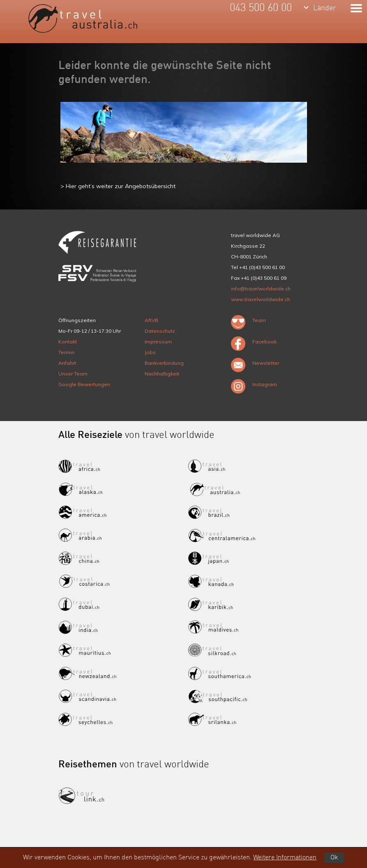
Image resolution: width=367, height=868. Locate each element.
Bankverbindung (164, 363)
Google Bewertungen (84, 384)
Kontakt (68, 342)
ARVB (151, 320)
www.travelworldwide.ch (261, 299)
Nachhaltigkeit (162, 374)
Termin (66, 352)
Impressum (158, 342)
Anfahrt (67, 363)
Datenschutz (160, 331)
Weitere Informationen (285, 858)
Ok (334, 858)
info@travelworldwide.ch (261, 289)
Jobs (150, 352)
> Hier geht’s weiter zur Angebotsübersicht (118, 186)
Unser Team (73, 374)
